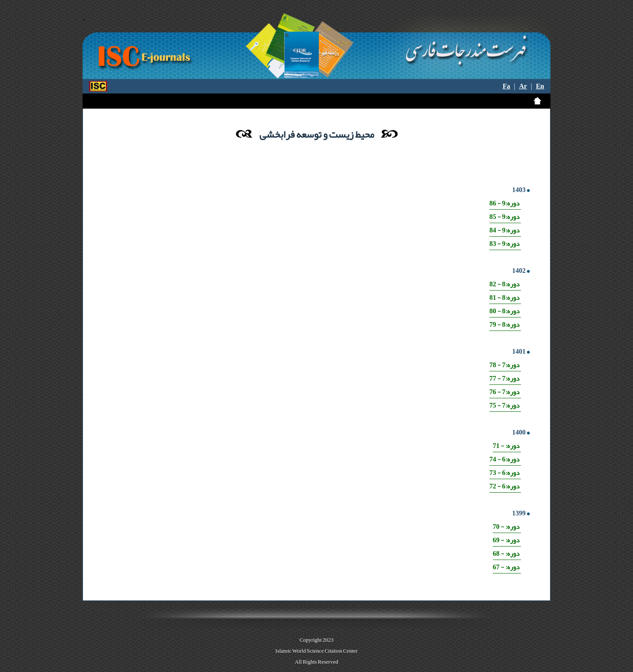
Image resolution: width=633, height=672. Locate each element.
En (540, 86)
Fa (507, 86)
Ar (523, 86)
